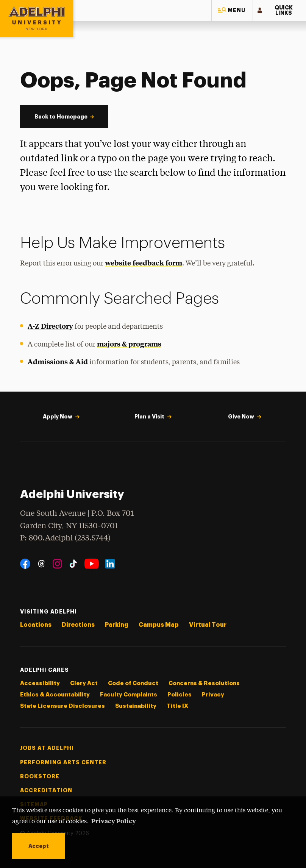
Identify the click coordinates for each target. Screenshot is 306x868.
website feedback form (144, 263)
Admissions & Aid (58, 361)
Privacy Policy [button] (114, 821)
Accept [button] (39, 846)
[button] (232, 10)
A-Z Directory (50, 326)
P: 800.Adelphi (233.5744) (65, 537)
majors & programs (129, 344)
